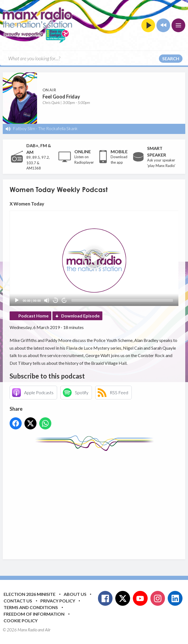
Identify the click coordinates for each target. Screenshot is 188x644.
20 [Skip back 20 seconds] (56, 300)
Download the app (119, 160)
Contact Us (18, 601)
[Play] (17, 300)
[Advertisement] (99, 501)
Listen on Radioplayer (84, 160)
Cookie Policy (21, 620)
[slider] (122, 300)
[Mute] (47, 300)
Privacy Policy (58, 601)
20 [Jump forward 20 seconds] (64, 300)
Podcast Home (33, 316)
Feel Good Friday (61, 97)
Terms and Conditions (31, 607)
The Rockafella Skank (58, 128)
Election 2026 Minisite (30, 594)
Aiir (48, 630)
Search (171, 58)
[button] (94, 258)
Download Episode (80, 316)
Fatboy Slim (24, 128)
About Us (75, 594)
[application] (94, 258)
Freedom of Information (34, 614)
